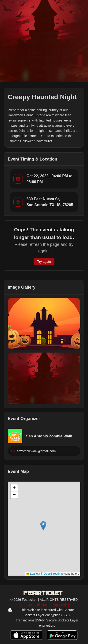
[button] (44, 324)
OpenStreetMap (54, 574)
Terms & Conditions (33, 605)
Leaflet (33, 574)
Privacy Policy (59, 605)
